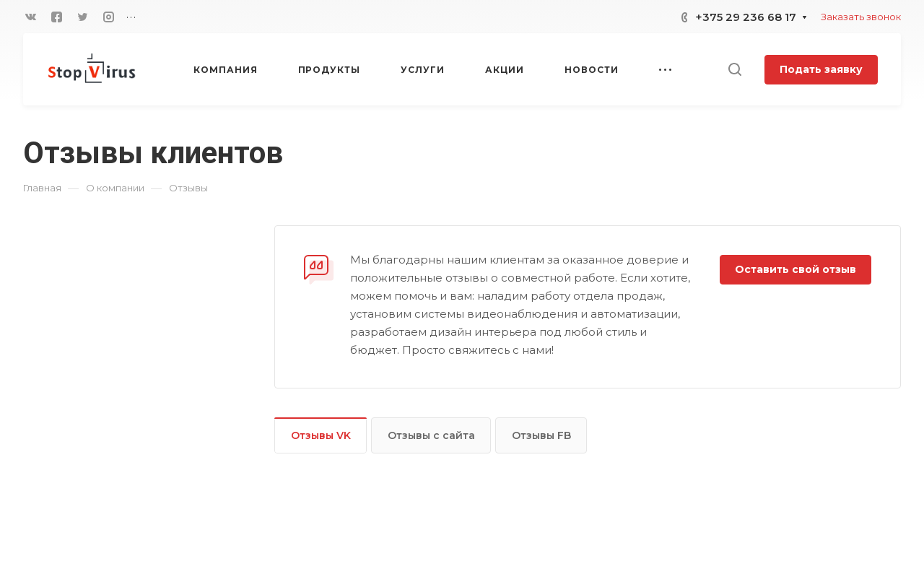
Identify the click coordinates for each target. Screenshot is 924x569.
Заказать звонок (861, 17)
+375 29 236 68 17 (746, 17)
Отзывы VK (321, 435)
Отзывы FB (541, 435)
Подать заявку (821, 69)
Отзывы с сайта (431, 435)
